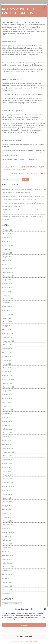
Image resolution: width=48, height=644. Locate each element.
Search (25, 179)
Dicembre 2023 (8, 307)
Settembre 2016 (9, 575)
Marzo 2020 (7, 441)
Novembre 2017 (9, 525)
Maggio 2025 (8, 257)
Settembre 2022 (9, 349)
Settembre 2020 (9, 421)
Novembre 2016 (9, 567)
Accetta (24, 625)
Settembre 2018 (9, 494)
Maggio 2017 (8, 544)
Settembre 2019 (9, 460)
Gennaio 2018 (8, 521)
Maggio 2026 (8, 230)
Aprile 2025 (7, 261)
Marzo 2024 (7, 295)
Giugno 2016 (8, 582)
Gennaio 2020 (8, 448)
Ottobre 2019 (8, 456)
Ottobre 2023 (8, 310)
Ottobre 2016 (8, 571)
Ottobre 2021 (8, 383)
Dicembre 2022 (8, 337)
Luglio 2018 (7, 498)
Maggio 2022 (8, 360)
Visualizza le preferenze (24, 637)
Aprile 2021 (7, 402)
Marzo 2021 (7, 406)
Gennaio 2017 (8, 559)
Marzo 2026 (7, 234)
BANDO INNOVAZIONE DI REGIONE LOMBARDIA (27, 173)
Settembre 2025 (9, 245)
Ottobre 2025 (8, 241)
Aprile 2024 (7, 291)
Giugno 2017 (8, 540)
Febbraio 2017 (8, 555)
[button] (45, 609)
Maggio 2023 (8, 326)
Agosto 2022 (7, 353)
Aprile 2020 (7, 437)
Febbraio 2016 (8, 590)
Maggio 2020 (8, 433)
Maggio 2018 (8, 506)
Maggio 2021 (8, 398)
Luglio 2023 (7, 318)
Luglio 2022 (7, 356)
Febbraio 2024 (8, 299)
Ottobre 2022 (8, 345)
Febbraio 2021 (8, 410)
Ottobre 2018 (8, 490)
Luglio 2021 (7, 391)
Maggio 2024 (8, 287)
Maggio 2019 (8, 467)
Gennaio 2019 (8, 483)
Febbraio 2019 (8, 479)
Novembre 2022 (9, 341)
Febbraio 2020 (8, 444)
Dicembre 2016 (8, 563)
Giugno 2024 (8, 284)
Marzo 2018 (7, 513)
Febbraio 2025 (8, 268)
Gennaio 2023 (8, 333)
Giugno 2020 (8, 429)
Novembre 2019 (9, 452)
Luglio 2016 (7, 578)
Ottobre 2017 (8, 529)
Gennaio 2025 (8, 272)
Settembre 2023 (9, 314)
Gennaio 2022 (8, 375)
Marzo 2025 (7, 264)
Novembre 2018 (9, 487)
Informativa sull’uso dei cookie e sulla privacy (24, 641)
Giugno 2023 (8, 322)
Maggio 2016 (8, 586)
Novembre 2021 (9, 379)
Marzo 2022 (7, 368)
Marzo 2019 (7, 475)
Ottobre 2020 (8, 418)
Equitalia (34, 160)
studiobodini (8, 160)
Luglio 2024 (7, 280)
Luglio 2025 (7, 249)
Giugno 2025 (8, 253)
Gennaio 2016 (8, 594)
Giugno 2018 (8, 502)
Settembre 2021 (9, 387)
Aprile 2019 (7, 471)
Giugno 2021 (8, 395)
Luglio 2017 (7, 536)
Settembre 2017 (9, 532)
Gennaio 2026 (8, 238)
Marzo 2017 (7, 552)
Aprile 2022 (7, 364)
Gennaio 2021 (8, 414)
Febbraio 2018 (8, 517)
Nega (24, 631)
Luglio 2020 (7, 425)
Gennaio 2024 (8, 303)
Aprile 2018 (7, 509)
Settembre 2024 (9, 276)
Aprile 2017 (7, 548)
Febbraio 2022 (8, 372)
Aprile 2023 (7, 330)
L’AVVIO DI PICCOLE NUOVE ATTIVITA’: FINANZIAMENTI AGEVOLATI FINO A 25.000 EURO (24, 168)
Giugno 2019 (8, 464)
